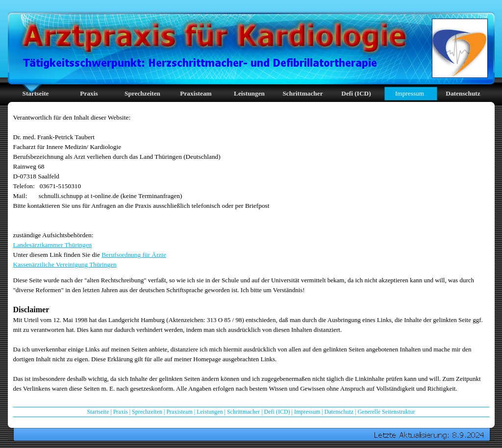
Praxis (121, 412)
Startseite (98, 412)
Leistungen (210, 412)
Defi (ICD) (277, 412)
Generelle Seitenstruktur (386, 412)
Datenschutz (339, 412)
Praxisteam (179, 412)
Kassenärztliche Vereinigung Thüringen (65, 264)
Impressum (307, 412)
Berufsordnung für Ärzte (134, 255)
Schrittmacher (243, 412)
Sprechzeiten (147, 412)
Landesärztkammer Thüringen (53, 245)
